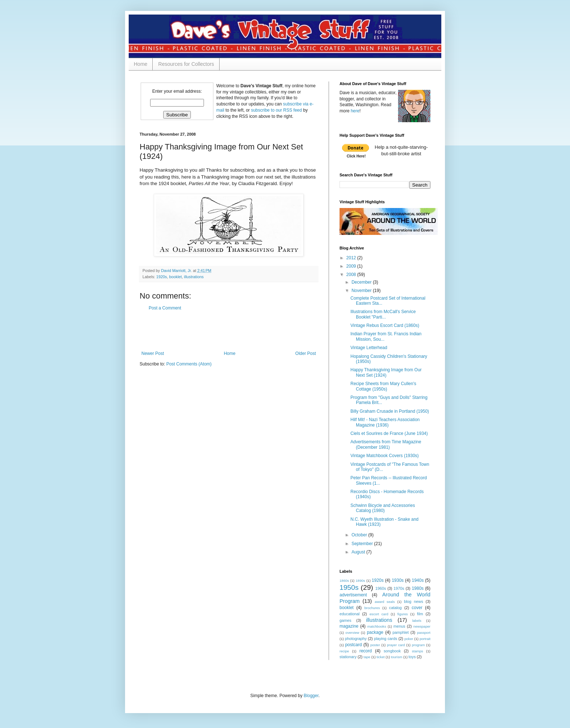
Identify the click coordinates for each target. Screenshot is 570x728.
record (366, 651)
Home (141, 64)
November (362, 291)
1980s (418, 588)
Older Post (306, 353)
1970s (399, 588)
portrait (425, 639)
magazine (349, 626)
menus (399, 626)
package (375, 632)
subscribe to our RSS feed (276, 110)
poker (409, 639)
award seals (385, 602)
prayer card (396, 645)
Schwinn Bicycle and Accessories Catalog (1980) (383, 508)
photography (356, 639)
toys (412, 657)
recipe (344, 651)
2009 (352, 266)
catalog (395, 608)
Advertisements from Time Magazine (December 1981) (386, 444)
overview (352, 633)
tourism (396, 657)
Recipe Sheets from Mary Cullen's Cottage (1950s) (383, 386)
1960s (381, 588)
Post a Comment (165, 308)
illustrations (194, 277)
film (420, 614)
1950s (349, 587)
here (355, 111)
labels (417, 621)
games (345, 620)
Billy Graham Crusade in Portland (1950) (390, 411)
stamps (418, 651)
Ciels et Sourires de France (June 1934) (389, 433)
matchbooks (377, 626)
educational (350, 614)
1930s (398, 580)
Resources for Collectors (186, 64)
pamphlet (401, 632)
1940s (418, 580)
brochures (372, 608)
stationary (348, 657)
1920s (162, 277)
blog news (414, 601)
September (363, 544)
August (359, 552)
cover (417, 608)
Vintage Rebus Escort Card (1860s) (385, 325)
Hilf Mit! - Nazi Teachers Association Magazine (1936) (385, 422)
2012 (352, 258)
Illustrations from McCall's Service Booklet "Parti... (383, 314)
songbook (392, 651)
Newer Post (153, 353)
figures (403, 614)
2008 (352, 275)
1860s (344, 581)
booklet (175, 277)
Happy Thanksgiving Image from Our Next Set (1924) (386, 372)
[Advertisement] (229, 331)
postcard (353, 645)
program (418, 645)
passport (424, 633)
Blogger (311, 696)
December (362, 282)
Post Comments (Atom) (189, 364)
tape (367, 657)
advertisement (353, 595)
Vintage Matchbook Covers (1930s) (385, 456)
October (360, 535)
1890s (360, 581)
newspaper (422, 626)
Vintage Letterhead (369, 348)
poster (375, 645)
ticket (381, 657)
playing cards (386, 639)
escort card (379, 614)
